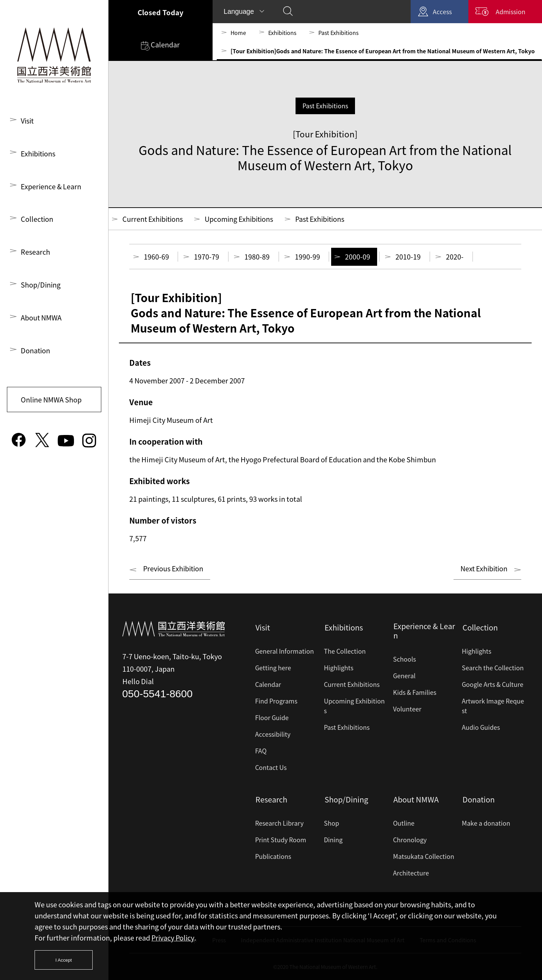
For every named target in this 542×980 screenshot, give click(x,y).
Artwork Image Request (493, 706)
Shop (331, 823)
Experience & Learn (51, 187)
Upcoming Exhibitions (242, 219)
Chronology (410, 840)
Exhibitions (39, 154)
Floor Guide (272, 718)
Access (440, 12)
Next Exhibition (483, 569)
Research (35, 253)
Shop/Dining (41, 287)
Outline (404, 823)
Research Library (279, 823)
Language (239, 11)
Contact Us (271, 768)
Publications (273, 856)
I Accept (64, 960)
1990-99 (308, 257)
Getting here (273, 668)
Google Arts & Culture (493, 685)
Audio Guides (481, 728)
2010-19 (409, 257)
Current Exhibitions (153, 219)
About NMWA (41, 320)
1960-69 (156, 257)
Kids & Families (415, 693)
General (404, 676)
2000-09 (358, 257)
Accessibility (273, 734)
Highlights (339, 668)
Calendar (161, 46)
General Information (284, 651)
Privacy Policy (173, 937)
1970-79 (207, 257)
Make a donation (486, 823)
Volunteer (407, 710)
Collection (37, 220)
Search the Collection (493, 668)
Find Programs (276, 701)
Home (239, 33)
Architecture (411, 873)
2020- (455, 257)
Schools (404, 660)
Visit (28, 121)
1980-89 (257, 257)
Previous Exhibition (174, 569)
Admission (510, 12)
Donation (36, 353)
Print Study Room (281, 840)
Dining (333, 840)
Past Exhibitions (339, 33)
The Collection (345, 651)
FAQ (261, 751)
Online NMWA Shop (52, 403)
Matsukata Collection (424, 856)
